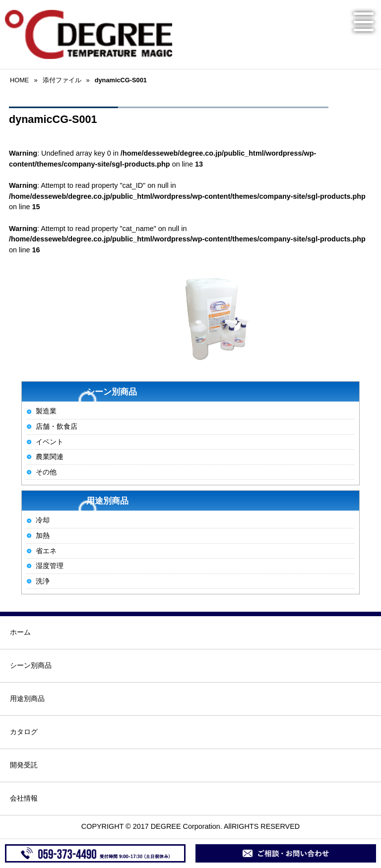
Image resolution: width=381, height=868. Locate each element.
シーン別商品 (31, 665)
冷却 (43, 520)
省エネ (46, 551)
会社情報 (24, 798)
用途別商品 (27, 698)
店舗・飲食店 (57, 426)
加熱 (43, 535)
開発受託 (24, 765)
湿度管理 (50, 566)
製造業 (46, 411)
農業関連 (50, 457)
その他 (46, 472)
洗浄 (43, 581)
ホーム (20, 632)
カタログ (24, 732)
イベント (50, 442)
